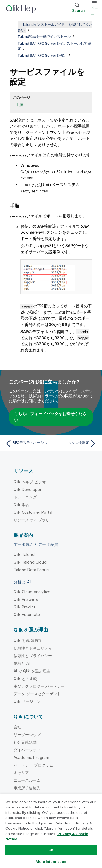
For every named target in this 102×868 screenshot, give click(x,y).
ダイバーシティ (27, 750)
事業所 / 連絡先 (27, 788)
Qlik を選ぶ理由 (27, 640)
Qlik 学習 (21, 505)
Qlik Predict (24, 607)
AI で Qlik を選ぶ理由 (32, 671)
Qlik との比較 (25, 678)
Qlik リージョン (27, 701)
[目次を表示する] (11, 24)
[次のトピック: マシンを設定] (75, 444)
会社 (17, 727)
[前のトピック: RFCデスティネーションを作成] (27, 444)
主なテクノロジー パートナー (39, 686)
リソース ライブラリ (32, 520)
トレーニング (25, 497)
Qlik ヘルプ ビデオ (30, 482)
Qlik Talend (24, 554)
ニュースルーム (27, 780)
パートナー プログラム (33, 765)
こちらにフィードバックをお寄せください (50, 417)
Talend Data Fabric (31, 570)
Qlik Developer (27, 489)
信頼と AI (22, 663)
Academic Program (32, 757)
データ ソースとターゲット (37, 694)
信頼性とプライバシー (33, 656)
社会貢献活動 (25, 742)
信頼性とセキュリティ (33, 648)
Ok (51, 850)
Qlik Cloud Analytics (32, 592)
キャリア (21, 773)
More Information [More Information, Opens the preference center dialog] (51, 861)
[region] (51, 831)
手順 (19, 105)
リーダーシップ (27, 735)
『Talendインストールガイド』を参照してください (55, 27)
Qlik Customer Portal (33, 512)
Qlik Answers (26, 599)
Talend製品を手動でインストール (44, 36)
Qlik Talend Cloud (30, 562)
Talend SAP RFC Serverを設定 (42, 55)
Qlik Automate (27, 615)
